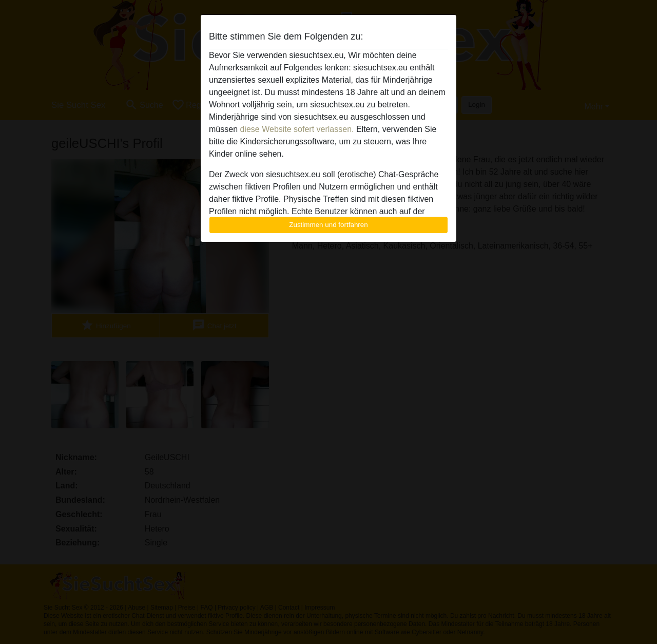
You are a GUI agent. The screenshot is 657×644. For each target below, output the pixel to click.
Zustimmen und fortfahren (328, 225)
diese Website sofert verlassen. (297, 129)
